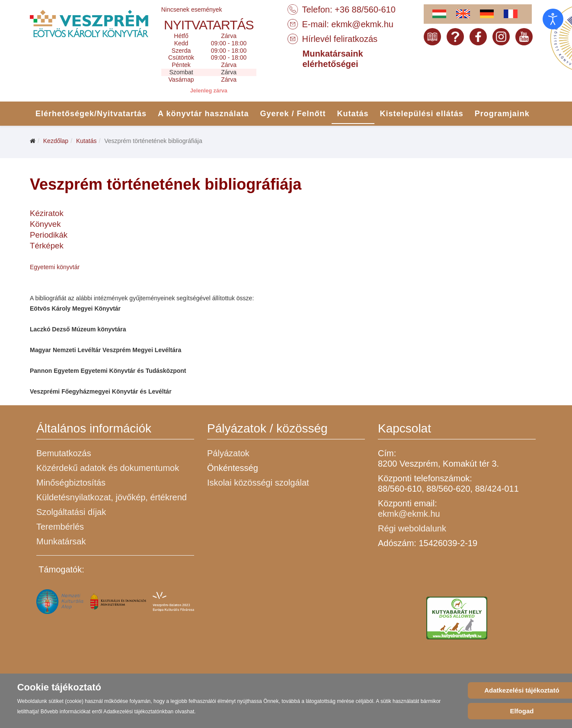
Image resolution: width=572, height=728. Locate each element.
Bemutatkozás (64, 453)
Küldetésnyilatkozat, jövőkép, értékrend (112, 497)
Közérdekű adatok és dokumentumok (108, 468)
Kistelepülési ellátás (422, 114)
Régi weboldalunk (412, 528)
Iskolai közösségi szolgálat (258, 483)
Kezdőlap (56, 141)
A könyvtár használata (203, 114)
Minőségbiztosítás (71, 483)
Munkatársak (61, 541)
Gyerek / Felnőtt (293, 114)
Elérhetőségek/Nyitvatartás (91, 114)
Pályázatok (228, 453)
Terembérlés (60, 527)
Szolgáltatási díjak (71, 512)
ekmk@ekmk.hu (362, 24)
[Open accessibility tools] (553, 19)
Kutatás (353, 114)
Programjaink (502, 114)
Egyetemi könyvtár (55, 267)
